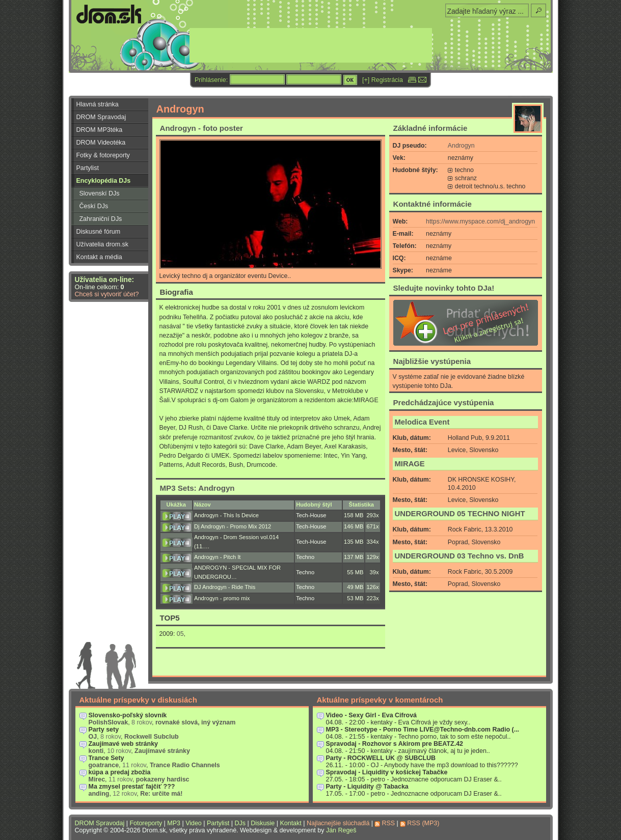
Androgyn (461, 146)
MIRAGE (410, 464)
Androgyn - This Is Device (226, 515)
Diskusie (263, 823)
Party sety (104, 730)
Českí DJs (94, 206)
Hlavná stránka (98, 104)
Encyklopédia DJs (104, 181)
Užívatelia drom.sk (103, 244)
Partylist (88, 168)
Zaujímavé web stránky (124, 744)
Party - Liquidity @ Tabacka (367, 787)
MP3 (174, 823)
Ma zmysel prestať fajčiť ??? (132, 787)
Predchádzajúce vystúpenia (444, 402)
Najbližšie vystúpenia (432, 361)
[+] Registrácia (383, 80)
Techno (305, 557)
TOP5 (170, 618)
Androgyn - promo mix (222, 598)
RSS (388, 823)
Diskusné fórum (99, 232)
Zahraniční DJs (101, 219)
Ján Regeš (341, 830)
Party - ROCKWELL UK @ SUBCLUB (381, 758)
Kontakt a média (99, 257)
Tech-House (311, 515)
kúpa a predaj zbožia (120, 772)
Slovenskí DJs (100, 193)
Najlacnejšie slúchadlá (338, 823)
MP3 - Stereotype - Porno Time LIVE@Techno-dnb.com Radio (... (423, 730)
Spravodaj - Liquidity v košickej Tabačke (387, 772)
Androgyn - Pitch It (217, 557)
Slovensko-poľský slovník (128, 715)
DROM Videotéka (101, 143)
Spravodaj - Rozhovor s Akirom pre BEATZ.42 (395, 744)
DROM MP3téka (100, 130)
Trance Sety (106, 758)
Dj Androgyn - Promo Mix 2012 (233, 526)
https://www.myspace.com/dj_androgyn (480, 221)
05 (180, 634)
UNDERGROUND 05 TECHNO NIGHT (460, 514)
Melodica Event (422, 422)
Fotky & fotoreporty (103, 155)
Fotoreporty (146, 823)
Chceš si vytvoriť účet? (107, 294)
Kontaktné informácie (433, 204)
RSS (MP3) (423, 823)
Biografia (177, 292)
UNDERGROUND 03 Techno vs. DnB (460, 556)
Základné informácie (430, 128)
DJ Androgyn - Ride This (225, 587)
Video (194, 823)
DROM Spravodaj (101, 117)
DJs (240, 823)
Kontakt (290, 823)
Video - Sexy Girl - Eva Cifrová (372, 715)
